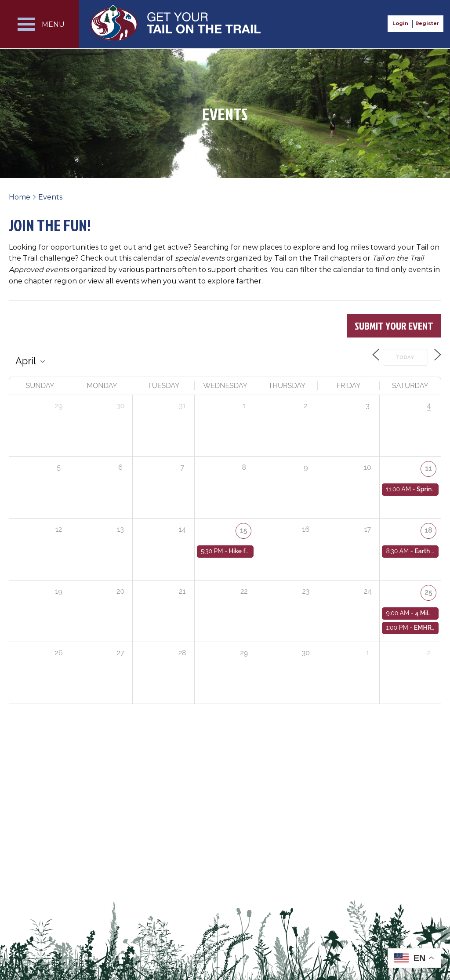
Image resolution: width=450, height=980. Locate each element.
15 (244, 528)
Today (400, 356)
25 (429, 590)
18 (429, 528)
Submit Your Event (394, 326)
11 (429, 466)
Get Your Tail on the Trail (176, 23)
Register (427, 23)
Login (400, 23)
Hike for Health (251, 549)
